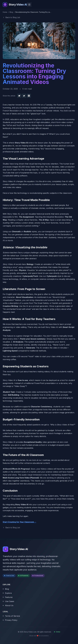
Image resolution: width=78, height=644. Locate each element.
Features (8, 597)
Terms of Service (11, 616)
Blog (11, 12)
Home (5, 12)
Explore (7, 593)
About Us (8, 605)
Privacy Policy (10, 620)
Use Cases (8, 601)
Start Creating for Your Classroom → (19, 522)
